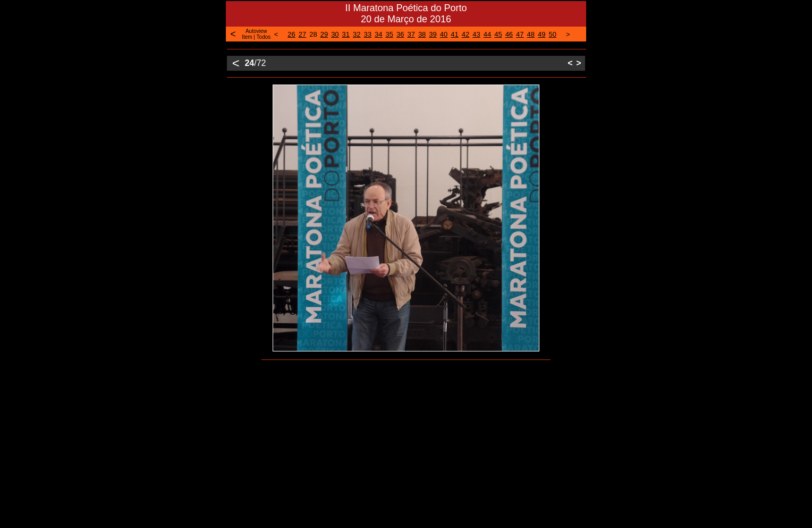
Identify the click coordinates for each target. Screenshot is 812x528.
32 (357, 34)
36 (400, 34)
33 (368, 34)
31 (346, 34)
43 (476, 34)
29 (324, 34)
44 (487, 34)
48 (531, 34)
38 (422, 34)
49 (542, 34)
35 (389, 34)
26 (291, 34)
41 (454, 34)
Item (247, 37)
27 (302, 34)
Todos (264, 37)
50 (553, 34)
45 (498, 34)
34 (378, 34)
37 (411, 34)
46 (509, 34)
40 (444, 34)
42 (466, 34)
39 (433, 34)
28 (313, 34)
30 (335, 34)
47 (520, 34)
